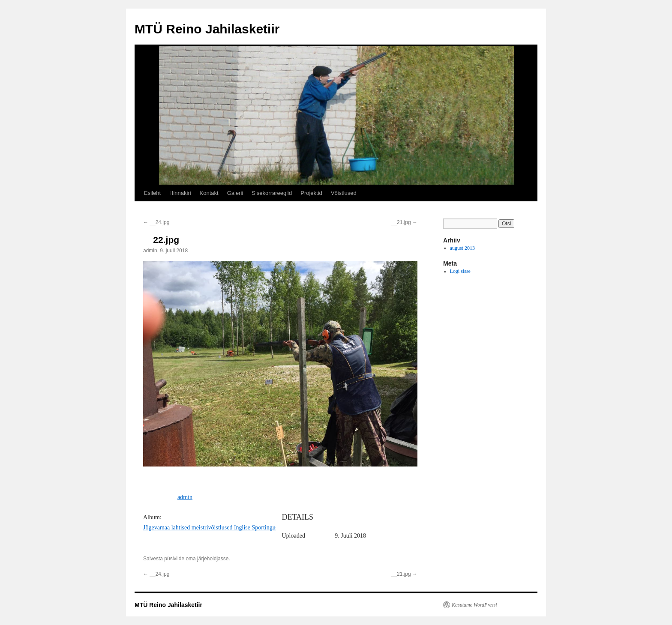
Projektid (311, 193)
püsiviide (174, 559)
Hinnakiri (180, 193)
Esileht (152, 193)
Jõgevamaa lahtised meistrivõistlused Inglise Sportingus (210, 528)
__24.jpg (156, 222)
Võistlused (344, 193)
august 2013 (462, 248)
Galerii (235, 193)
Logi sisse (460, 271)
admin (150, 251)
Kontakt (209, 193)
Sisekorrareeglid (272, 193)
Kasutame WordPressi (474, 605)
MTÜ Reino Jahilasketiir (207, 29)
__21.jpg (404, 222)
